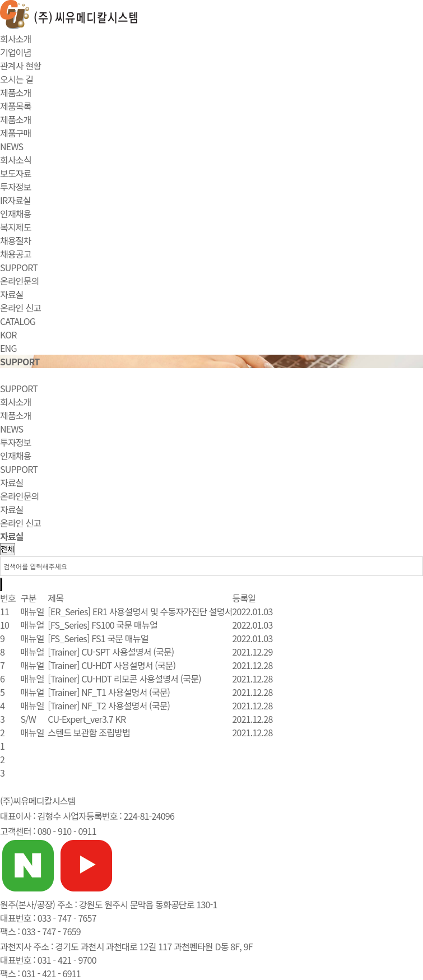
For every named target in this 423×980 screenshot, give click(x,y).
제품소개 (16, 92)
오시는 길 (17, 79)
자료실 (12, 294)
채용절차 (16, 240)
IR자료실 (15, 200)
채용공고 (16, 254)
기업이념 (16, 52)
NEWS (11, 146)
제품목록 (16, 106)
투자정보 (16, 187)
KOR (8, 335)
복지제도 (16, 227)
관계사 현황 (20, 66)
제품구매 (16, 133)
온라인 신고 (20, 308)
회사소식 (16, 160)
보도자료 (16, 173)
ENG (8, 348)
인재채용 (16, 213)
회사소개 (16, 39)
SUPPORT (19, 267)
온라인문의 (20, 281)
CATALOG (18, 321)
